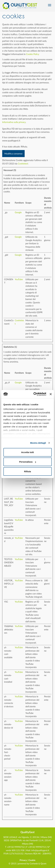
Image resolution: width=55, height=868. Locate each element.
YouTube (19, 279)
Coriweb (34, 863)
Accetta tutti (27, 452)
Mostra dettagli (38, 443)
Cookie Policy (33, 54)
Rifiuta (27, 471)
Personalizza (28, 462)
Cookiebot (23, 164)
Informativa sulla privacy (14, 122)
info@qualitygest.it (40, 850)
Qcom (43, 863)
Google (18, 212)
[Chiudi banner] (51, 394)
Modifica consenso (13, 154)
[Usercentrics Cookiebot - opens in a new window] (35, 394)
